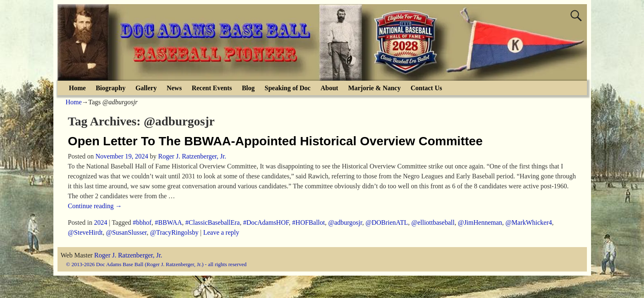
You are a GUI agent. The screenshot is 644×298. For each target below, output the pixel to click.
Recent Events (212, 88)
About (329, 88)
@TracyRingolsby (174, 232)
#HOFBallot (308, 222)
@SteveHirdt (85, 232)
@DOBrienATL (387, 222)
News (174, 88)
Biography (110, 88)
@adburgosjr (345, 222)
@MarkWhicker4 (529, 222)
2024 (101, 222)
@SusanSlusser (126, 232)
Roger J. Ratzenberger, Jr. (128, 255)
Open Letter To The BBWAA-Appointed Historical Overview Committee (275, 141)
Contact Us (426, 88)
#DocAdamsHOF (266, 222)
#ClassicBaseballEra (213, 222)
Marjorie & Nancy (375, 88)
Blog (248, 88)
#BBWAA (168, 222)
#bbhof (142, 222)
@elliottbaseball (433, 222)
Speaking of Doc (288, 88)
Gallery (146, 88)
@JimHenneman (480, 222)
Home (78, 88)
